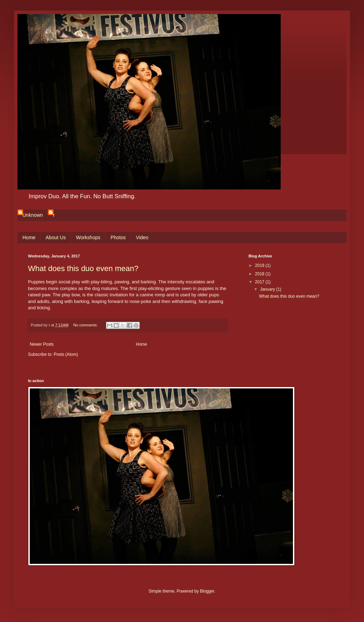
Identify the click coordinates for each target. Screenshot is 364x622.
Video (142, 237)
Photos (118, 237)
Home (29, 237)
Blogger (207, 591)
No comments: (86, 325)
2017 (260, 282)
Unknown (33, 215)
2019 (260, 265)
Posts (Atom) (66, 354)
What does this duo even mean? (83, 268)
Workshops (88, 237)
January (268, 289)
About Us (56, 237)
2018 (260, 274)
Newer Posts (42, 344)
